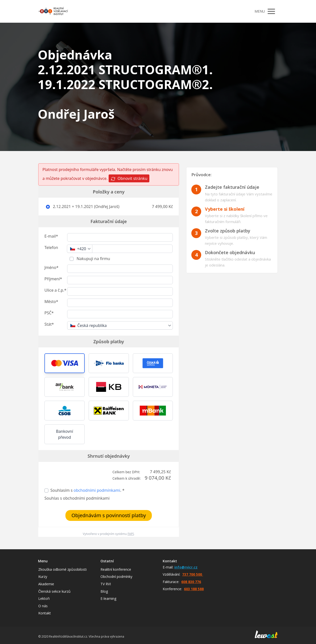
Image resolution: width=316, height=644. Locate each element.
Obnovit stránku (129, 179)
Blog (104, 591)
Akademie (46, 584)
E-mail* (51, 236)
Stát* (49, 324)
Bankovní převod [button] (65, 434)
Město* (51, 302)
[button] (65, 363)
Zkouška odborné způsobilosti (62, 569)
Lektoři (44, 598)
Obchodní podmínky (116, 577)
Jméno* (51, 267)
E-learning (108, 598)
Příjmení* (53, 279)
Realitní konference (116, 569)
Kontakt (45, 613)
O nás (43, 606)
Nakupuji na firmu (93, 259)
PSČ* (49, 313)
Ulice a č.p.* (55, 290)
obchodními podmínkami (97, 490)
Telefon (51, 247)
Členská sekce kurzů (54, 591)
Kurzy (43, 577)
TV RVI (106, 584)
